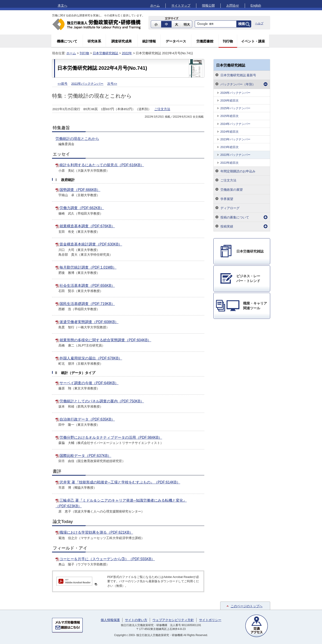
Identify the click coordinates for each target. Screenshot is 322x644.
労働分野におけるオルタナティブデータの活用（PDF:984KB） (111, 437)
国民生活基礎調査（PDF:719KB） (87, 304)
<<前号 (63, 84)
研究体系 (94, 41)
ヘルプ (259, 23)
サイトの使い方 (136, 620)
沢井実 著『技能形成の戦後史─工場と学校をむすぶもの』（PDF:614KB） (120, 482)
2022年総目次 (230, 163)
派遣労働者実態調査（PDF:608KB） (89, 322)
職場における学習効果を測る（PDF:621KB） (96, 532)
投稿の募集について (235, 217)
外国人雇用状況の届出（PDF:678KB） (91, 358)
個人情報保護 (110, 620)
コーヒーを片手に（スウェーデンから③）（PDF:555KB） (107, 559)
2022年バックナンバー (87, 84)
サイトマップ (181, 5)
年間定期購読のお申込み (238, 171)
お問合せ (233, 5)
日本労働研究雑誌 (105, 53)
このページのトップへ (247, 606)
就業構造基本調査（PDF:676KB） (87, 226)
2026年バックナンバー (236, 93)
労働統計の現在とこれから (77, 139)
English (256, 5)
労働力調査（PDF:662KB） (82, 208)
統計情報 (149, 41)
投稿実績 (227, 226)
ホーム (155, 5)
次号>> (112, 84)
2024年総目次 (230, 132)
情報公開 (208, 5)
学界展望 (227, 199)
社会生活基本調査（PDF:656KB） (87, 286)
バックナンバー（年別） (238, 84)
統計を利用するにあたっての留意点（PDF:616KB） (102, 165)
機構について (67, 41)
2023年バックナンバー (236, 139)
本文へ (62, 5)
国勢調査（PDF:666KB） (80, 190)
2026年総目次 (230, 100)
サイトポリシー (210, 620)
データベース (176, 41)
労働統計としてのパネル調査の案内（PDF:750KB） (102, 401)
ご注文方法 (162, 109)
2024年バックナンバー (236, 124)
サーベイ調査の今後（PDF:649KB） (89, 383)
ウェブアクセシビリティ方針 (173, 620)
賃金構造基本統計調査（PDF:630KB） (91, 244)
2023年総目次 (230, 147)
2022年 (127, 53)
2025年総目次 (230, 116)
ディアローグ (230, 208)
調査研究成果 (122, 41)
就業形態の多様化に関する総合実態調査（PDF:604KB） (105, 340)
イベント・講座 (253, 41)
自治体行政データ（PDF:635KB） (87, 419)
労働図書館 (205, 41)
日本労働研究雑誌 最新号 (238, 75)
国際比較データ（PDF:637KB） (85, 456)
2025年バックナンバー (236, 108)
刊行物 (228, 41)
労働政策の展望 (232, 190)
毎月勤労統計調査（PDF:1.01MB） (88, 267)
